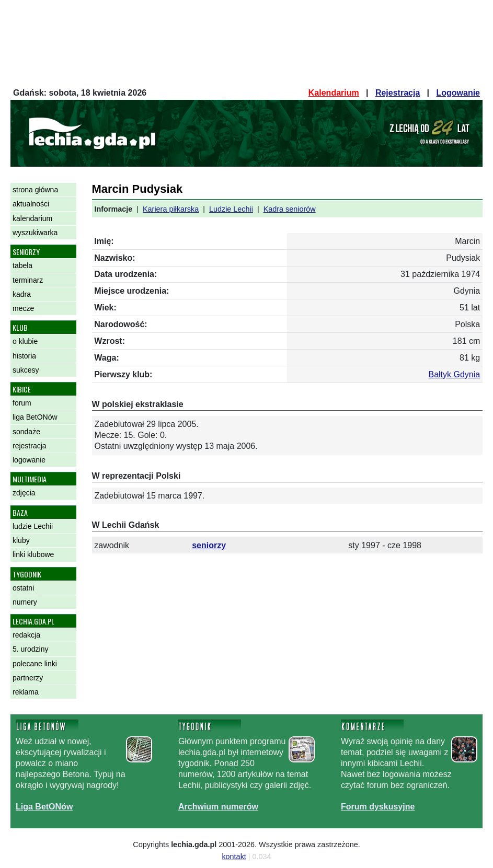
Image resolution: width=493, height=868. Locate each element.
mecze (23, 308)
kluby (21, 540)
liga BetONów (35, 417)
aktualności (31, 204)
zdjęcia (24, 493)
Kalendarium (334, 93)
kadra (22, 294)
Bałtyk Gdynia (454, 374)
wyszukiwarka (35, 233)
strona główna (35, 190)
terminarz (28, 280)
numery (25, 602)
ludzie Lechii (33, 526)
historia (24, 356)
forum (22, 403)
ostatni (23, 588)
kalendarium (32, 218)
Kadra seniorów (290, 209)
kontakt (234, 857)
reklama (26, 692)
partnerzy (28, 678)
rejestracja (30, 446)
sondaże (26, 432)
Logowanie (458, 93)
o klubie (25, 341)
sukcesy (26, 370)
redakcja (26, 635)
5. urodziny (30, 649)
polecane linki (35, 664)
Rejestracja (398, 93)
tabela (22, 265)
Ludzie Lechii (231, 209)
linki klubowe (33, 554)
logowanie (29, 460)
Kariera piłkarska (171, 209)
